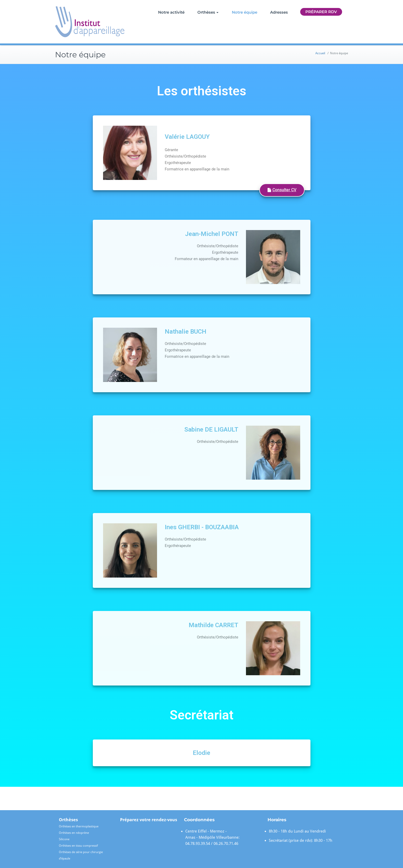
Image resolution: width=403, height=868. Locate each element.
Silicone (64, 839)
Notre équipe (245, 12)
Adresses (279, 12)
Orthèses (208, 12)
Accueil (320, 53)
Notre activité (171, 12)
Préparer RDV (321, 12)
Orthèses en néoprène (74, 833)
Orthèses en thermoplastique (79, 826)
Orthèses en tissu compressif (78, 846)
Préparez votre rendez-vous (149, 820)
